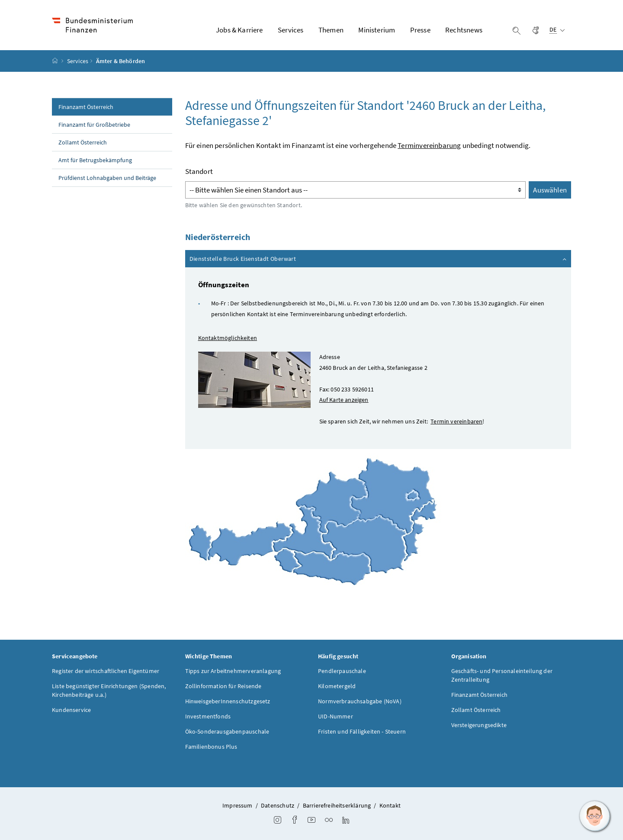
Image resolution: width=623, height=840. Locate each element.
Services (78, 61)
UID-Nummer (336, 716)
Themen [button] (331, 30)
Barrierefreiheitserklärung (337, 805)
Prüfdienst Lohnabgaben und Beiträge (107, 178)
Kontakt (390, 805)
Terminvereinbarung (429, 145)
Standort (199, 171)
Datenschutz (278, 805)
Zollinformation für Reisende (223, 686)
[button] (595, 816)
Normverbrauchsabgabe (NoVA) (360, 701)
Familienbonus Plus (211, 747)
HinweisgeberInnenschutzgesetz (228, 701)
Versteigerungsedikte (479, 725)
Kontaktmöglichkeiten (228, 338)
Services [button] (291, 30)
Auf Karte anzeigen (344, 400)
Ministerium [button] (377, 30)
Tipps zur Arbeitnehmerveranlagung (233, 671)
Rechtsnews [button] (464, 30)
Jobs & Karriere (239, 30)
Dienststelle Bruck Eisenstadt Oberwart (379, 258)
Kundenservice (71, 710)
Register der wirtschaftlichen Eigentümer (106, 671)
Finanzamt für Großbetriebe (94, 125)
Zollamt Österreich (83, 142)
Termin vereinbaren (456, 421)
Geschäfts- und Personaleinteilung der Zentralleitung (502, 675)
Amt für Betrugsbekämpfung (95, 160)
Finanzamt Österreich (86, 107)
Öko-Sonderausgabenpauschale (227, 731)
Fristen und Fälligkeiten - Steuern (362, 731)
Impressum (238, 805)
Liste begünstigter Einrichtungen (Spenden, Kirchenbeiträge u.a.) (109, 690)
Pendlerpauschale (342, 671)
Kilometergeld (337, 686)
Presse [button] (420, 30)
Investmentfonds (208, 716)
